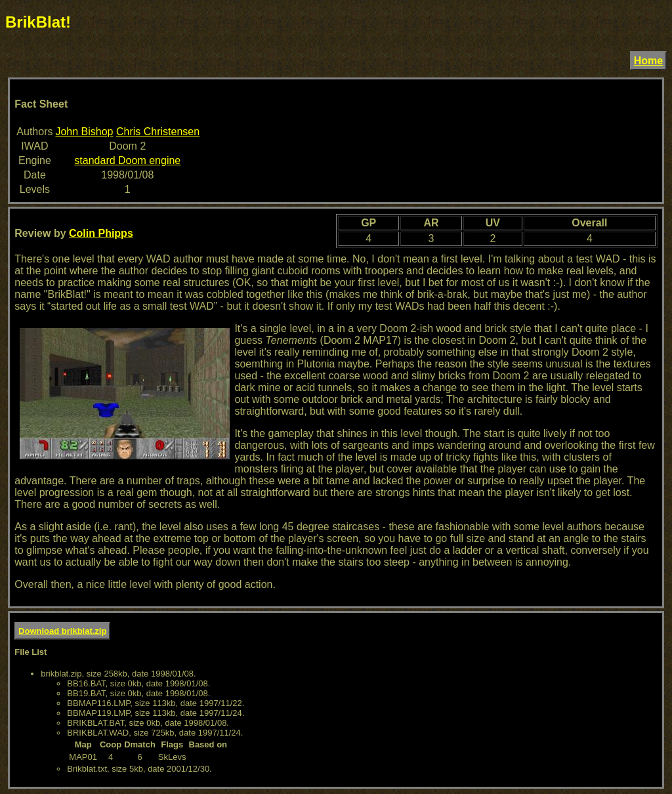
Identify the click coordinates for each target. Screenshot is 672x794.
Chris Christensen (158, 132)
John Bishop (84, 132)
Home (648, 61)
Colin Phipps (101, 233)
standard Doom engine (127, 160)
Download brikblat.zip (62, 631)
